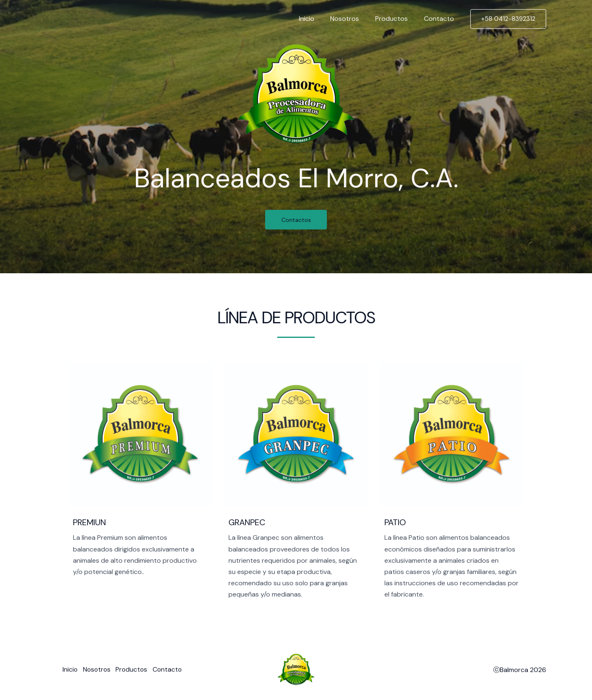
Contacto (440, 19)
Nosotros (352, 19)
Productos (396, 19)
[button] (508, 19)
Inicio (316, 19)
